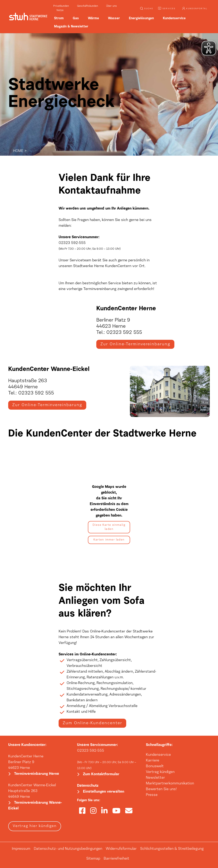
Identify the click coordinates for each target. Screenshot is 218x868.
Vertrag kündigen (160, 773)
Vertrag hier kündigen (35, 828)
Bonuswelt (155, 767)
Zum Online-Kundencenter (92, 724)
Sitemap (93, 860)
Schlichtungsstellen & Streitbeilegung (172, 850)
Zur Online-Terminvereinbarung (135, 344)
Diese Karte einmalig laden (109, 528)
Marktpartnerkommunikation (170, 784)
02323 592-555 (91, 751)
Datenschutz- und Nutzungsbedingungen (68, 850)
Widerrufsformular (121, 850)
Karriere (153, 761)
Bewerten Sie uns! (161, 790)
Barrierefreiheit (116, 860)
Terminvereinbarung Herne (37, 775)
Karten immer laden (109, 540)
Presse (152, 796)
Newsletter (155, 778)
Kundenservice (158, 756)
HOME (18, 151)
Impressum (21, 850)
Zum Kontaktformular (101, 775)
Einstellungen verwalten (104, 793)
